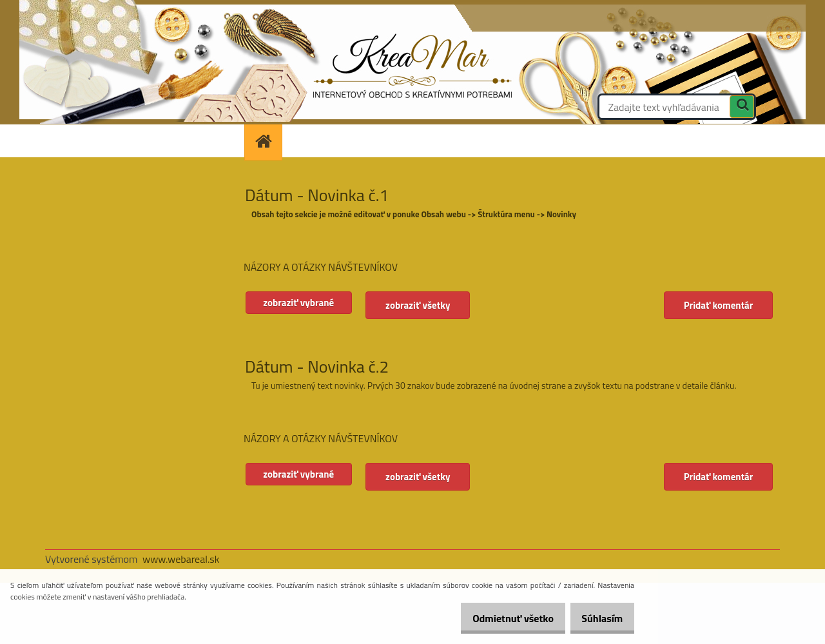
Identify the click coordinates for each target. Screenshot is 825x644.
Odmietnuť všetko (499, 618)
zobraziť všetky (425, 305)
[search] (742, 108)
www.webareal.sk (181, 559)
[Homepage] (267, 141)
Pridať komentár (717, 305)
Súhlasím (597, 618)
